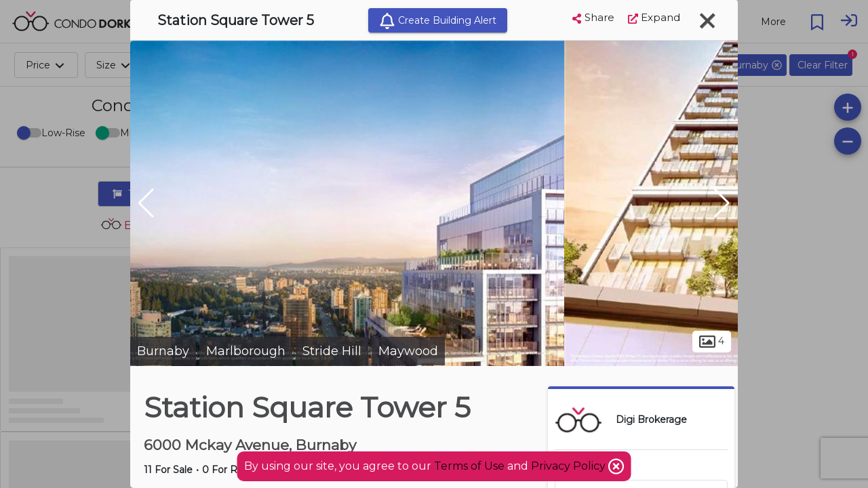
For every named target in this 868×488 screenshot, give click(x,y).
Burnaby (163, 351)
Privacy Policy (570, 466)
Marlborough (246, 351)
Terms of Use (469, 466)
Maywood (408, 351)
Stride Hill (332, 351)
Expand (654, 17)
